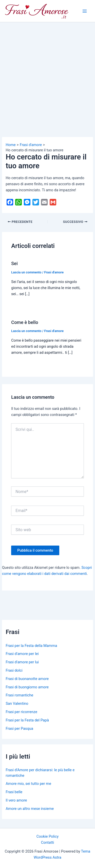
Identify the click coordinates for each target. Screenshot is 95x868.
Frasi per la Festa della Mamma (31, 646)
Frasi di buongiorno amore (27, 687)
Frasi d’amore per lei (22, 654)
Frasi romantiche (19, 695)
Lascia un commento (26, 272)
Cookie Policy (48, 836)
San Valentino (17, 703)
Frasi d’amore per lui (22, 662)
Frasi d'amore (54, 272)
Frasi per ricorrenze (21, 712)
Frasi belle (14, 792)
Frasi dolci (14, 670)
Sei (14, 263)
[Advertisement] (48, 72)
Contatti (48, 842)
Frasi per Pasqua (19, 729)
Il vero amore (16, 800)
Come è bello (25, 322)
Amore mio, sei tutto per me (28, 784)
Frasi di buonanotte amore (27, 679)
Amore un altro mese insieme (30, 809)
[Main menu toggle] (85, 11)
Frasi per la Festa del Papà (27, 720)
